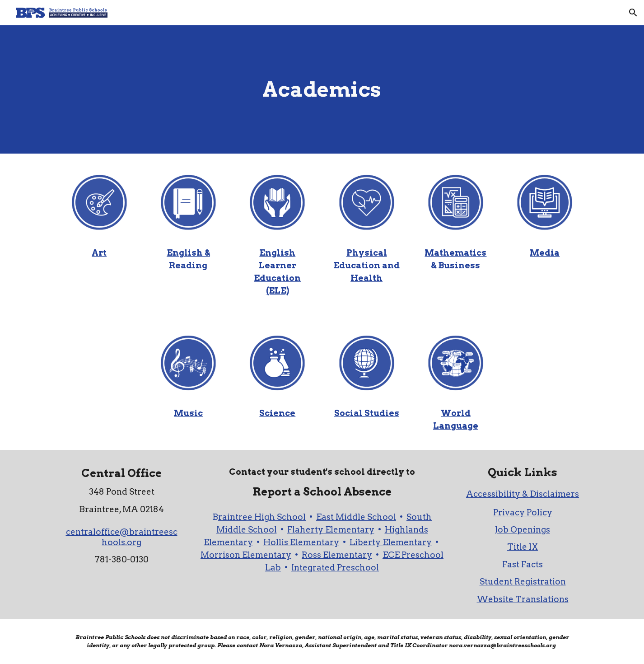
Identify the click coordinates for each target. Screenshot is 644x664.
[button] (633, 13)
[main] (322, 90)
